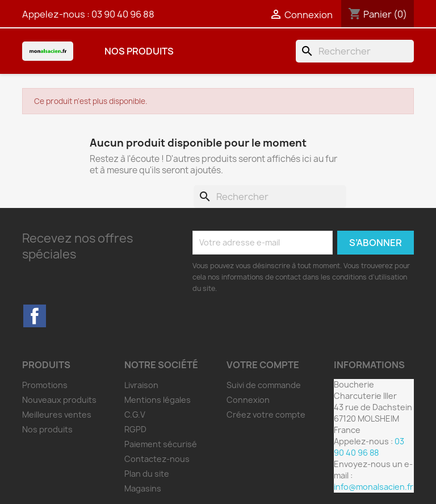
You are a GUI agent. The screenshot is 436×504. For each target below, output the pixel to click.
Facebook (35, 316)
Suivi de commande (264, 385)
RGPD (135, 429)
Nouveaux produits (59, 400)
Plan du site (147, 474)
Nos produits (139, 51)
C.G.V (135, 415)
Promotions (45, 385)
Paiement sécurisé (161, 444)
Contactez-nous (157, 459)
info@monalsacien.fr (374, 487)
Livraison (141, 385)
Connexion (248, 400)
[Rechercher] (355, 51)
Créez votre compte (266, 415)
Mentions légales (158, 400)
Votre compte (263, 365)
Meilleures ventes (57, 415)
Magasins (143, 488)
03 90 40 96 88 (123, 14)
